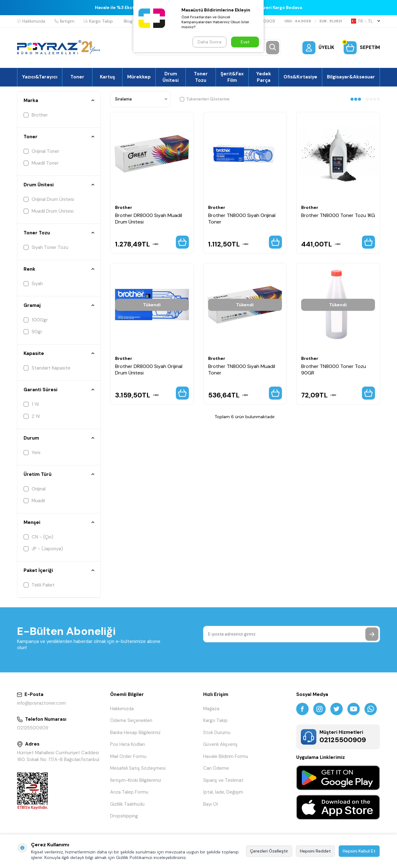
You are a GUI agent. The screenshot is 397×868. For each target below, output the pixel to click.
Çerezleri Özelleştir (269, 851)
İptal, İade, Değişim (223, 792)
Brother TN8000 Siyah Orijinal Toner (242, 219)
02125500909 (33, 728)
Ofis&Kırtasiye (300, 77)
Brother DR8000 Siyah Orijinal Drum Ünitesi (149, 370)
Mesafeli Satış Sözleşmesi (138, 768)
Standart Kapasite (47, 368)
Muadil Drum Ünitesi (49, 211)
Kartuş (107, 77)
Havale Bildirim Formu (226, 756)
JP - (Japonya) (43, 549)
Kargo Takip (98, 21)
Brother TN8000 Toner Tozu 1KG (338, 215)
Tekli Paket (39, 585)
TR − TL (366, 21)
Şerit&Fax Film (232, 77)
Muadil (34, 501)
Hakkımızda (31, 21)
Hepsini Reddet (315, 851)
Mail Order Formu (128, 756)
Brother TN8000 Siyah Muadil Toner (242, 370)
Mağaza (211, 709)
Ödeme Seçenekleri (131, 720)
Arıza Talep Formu (129, 792)
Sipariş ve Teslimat (223, 780)
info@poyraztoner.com (41, 703)
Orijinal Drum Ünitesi (49, 199)
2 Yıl (32, 416)
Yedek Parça (264, 77)
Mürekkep (139, 77)
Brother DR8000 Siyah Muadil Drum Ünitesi (149, 219)
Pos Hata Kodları (127, 744)
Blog (128, 21)
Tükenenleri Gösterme (205, 99)
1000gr (36, 320)
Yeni (32, 453)
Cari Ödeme (216, 768)
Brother (36, 115)
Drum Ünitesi (171, 77)
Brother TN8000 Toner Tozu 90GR (334, 370)
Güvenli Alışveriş (220, 744)
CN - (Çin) (38, 537)
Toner (77, 77)
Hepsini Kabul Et (359, 851)
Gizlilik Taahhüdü (127, 804)
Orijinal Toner (41, 151)
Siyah (33, 284)
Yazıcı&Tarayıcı (40, 77)
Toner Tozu (201, 77)
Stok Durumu (217, 733)
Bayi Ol (210, 804)
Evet (245, 42)
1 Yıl (31, 404)
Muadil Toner (41, 163)
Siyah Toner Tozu (46, 247)
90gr (33, 332)
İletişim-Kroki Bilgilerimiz (136, 780)
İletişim (65, 21)
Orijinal (35, 489)
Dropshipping (124, 816)
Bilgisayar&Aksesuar (351, 77)
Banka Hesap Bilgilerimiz (135, 733)
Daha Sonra (210, 42)
